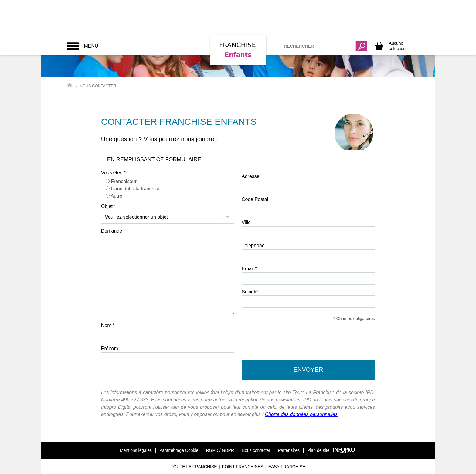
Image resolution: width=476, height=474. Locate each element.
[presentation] (308, 342)
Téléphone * (255, 246)
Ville (246, 222)
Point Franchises (243, 467)
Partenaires (289, 450)
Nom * (108, 325)
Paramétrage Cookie (179, 450)
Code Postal (255, 199)
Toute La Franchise (194, 467)
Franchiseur (124, 181)
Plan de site (318, 450)
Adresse (251, 176)
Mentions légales (136, 450)
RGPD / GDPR (220, 450)
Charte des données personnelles (301, 414)
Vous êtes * (113, 173)
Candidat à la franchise (136, 189)
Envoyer (308, 370)
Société (250, 292)
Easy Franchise (287, 467)
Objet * (109, 206)
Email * (249, 269)
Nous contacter (256, 450)
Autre (116, 196)
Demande (112, 231)
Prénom (110, 348)
